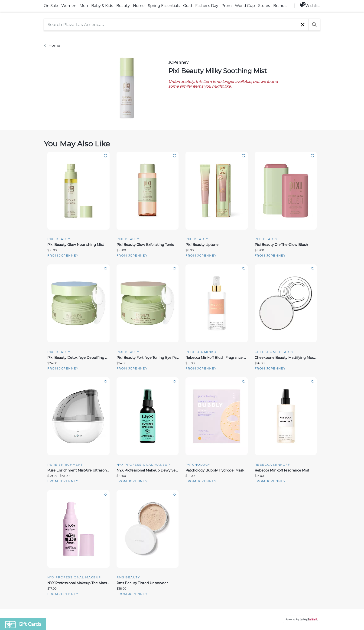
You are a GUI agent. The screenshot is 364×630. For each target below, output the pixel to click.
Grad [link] (188, 6)
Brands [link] (280, 6)
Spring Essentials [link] (164, 6)
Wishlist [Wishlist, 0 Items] (310, 5)
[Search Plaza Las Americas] (170, 25)
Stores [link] (264, 6)
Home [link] (139, 6)
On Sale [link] (51, 6)
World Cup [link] (245, 6)
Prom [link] (227, 6)
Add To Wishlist (106, 156)
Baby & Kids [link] (102, 6)
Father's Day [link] (207, 6)
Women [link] (69, 6)
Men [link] (84, 6)
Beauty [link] (123, 6)
